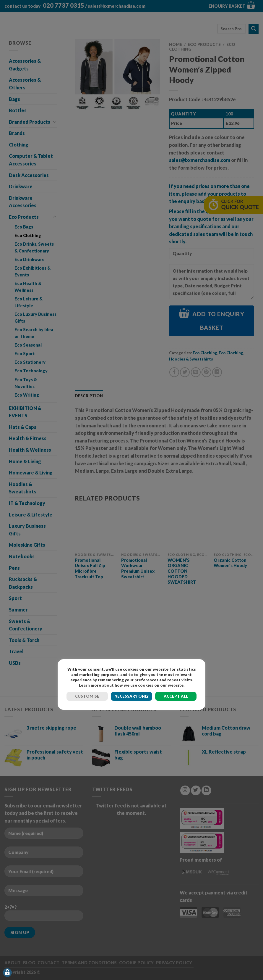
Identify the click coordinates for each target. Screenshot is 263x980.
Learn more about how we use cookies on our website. (132, 685)
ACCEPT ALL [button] (176, 696)
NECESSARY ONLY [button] (131, 696)
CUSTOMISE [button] (87, 696)
